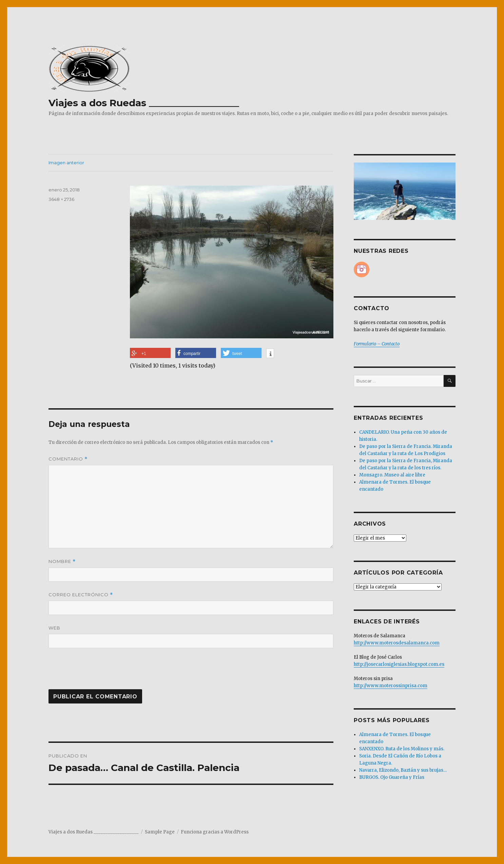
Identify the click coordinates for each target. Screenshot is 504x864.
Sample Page (160, 832)
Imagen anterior (66, 163)
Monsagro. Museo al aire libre (392, 475)
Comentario (68, 459)
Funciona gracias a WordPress (215, 832)
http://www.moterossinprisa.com (391, 686)
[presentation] (95, 673)
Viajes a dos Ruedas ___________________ (144, 103)
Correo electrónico (81, 595)
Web (54, 628)
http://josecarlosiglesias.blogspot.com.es (399, 664)
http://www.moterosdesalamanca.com (397, 643)
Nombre (62, 561)
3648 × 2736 (61, 199)
